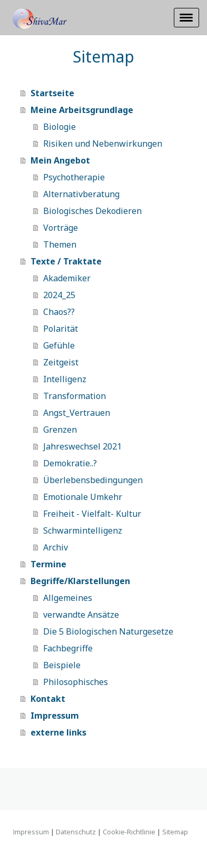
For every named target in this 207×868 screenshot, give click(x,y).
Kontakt (48, 699)
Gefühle (59, 345)
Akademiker (67, 278)
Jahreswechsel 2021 (82, 446)
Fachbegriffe (68, 648)
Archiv (56, 547)
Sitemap (175, 832)
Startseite (52, 93)
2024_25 (59, 295)
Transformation (75, 396)
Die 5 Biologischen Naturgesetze (108, 631)
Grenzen (60, 430)
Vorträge (61, 228)
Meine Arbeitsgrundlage (82, 110)
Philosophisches (76, 682)
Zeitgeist (61, 362)
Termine (48, 564)
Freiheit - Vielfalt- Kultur (92, 514)
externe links (58, 732)
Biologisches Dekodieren (92, 211)
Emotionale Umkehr (83, 497)
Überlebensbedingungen (93, 480)
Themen (60, 244)
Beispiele (62, 665)
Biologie (60, 127)
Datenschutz (76, 832)
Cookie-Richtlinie (129, 832)
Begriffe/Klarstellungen (80, 581)
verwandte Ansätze (81, 615)
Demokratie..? (70, 463)
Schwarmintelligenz (83, 530)
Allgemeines (68, 598)
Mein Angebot (60, 160)
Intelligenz (65, 379)
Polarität (61, 329)
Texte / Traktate (66, 261)
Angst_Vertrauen (77, 413)
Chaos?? (59, 312)
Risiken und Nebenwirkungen (103, 144)
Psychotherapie (74, 177)
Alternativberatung (81, 194)
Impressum (55, 716)
